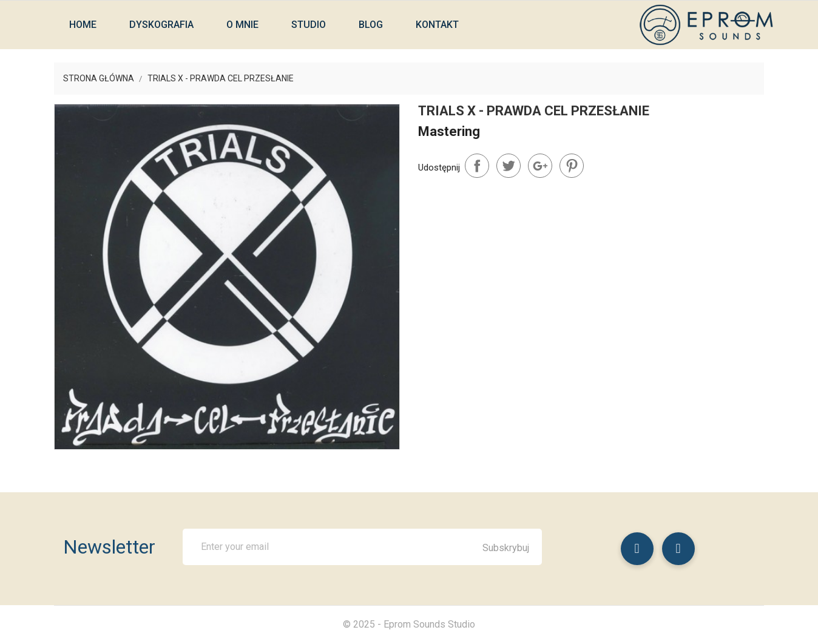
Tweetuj (509, 166)
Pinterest (572, 166)
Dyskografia (161, 25)
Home (83, 25)
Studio (309, 25)
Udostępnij (477, 166)
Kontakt (437, 25)
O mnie (242, 25)
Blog (371, 25)
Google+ (540, 166)
